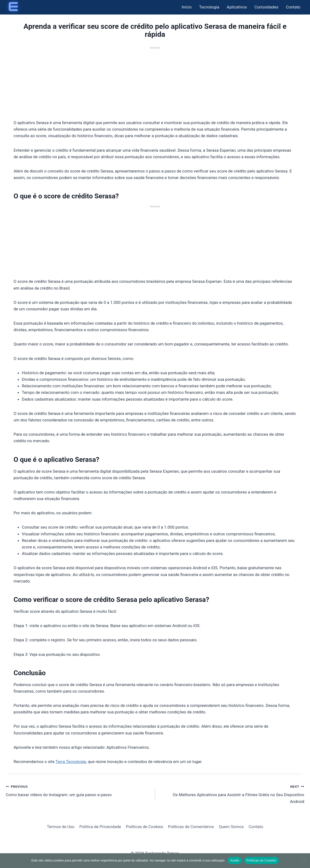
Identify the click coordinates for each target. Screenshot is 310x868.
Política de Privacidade (100, 827)
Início (187, 7)
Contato (293, 7)
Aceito (235, 860)
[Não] (304, 861)
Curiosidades (266, 7)
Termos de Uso (61, 827)
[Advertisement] (155, 84)
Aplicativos (237, 7)
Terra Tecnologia (71, 762)
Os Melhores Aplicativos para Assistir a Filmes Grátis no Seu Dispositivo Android (232, 793)
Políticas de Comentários (191, 827)
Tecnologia (209, 7)
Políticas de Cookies (144, 827)
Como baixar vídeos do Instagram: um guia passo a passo (78, 790)
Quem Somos (231, 827)
